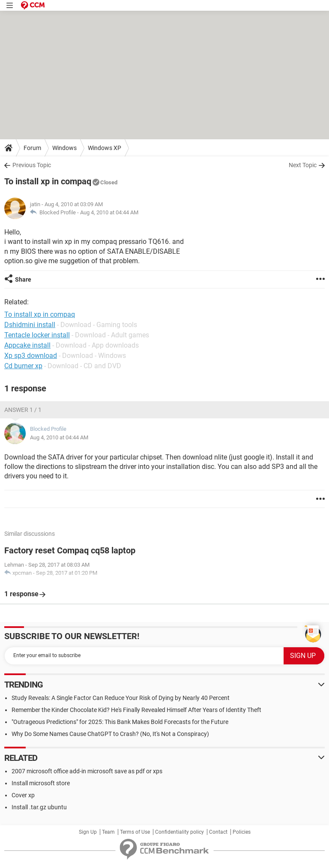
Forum (32, 148)
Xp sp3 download (31, 356)
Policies (242, 832)
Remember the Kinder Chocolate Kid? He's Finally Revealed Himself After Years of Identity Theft (136, 710)
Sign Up (88, 832)
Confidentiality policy (179, 832)
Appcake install (27, 345)
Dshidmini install (30, 325)
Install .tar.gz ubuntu (39, 807)
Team (108, 832)
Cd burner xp (23, 366)
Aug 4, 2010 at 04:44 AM (109, 212)
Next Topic (303, 165)
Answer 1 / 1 (23, 410)
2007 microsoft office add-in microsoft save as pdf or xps (87, 771)
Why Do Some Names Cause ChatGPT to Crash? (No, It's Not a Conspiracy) (110, 734)
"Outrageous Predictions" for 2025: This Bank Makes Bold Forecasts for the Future (120, 722)
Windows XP (105, 148)
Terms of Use (135, 832)
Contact (218, 832)
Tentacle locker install (37, 335)
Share (23, 279)
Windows (64, 148)
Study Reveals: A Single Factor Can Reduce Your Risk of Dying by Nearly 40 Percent (121, 698)
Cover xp (23, 795)
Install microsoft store (41, 783)
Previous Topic (32, 165)
